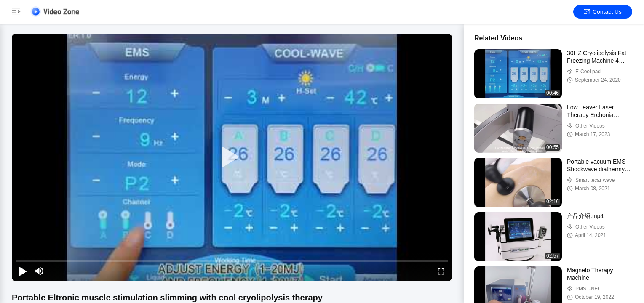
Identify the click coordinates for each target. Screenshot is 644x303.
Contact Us (603, 12)
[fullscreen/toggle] (441, 271)
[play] (232, 157)
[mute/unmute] (40, 271)
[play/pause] (23, 271)
